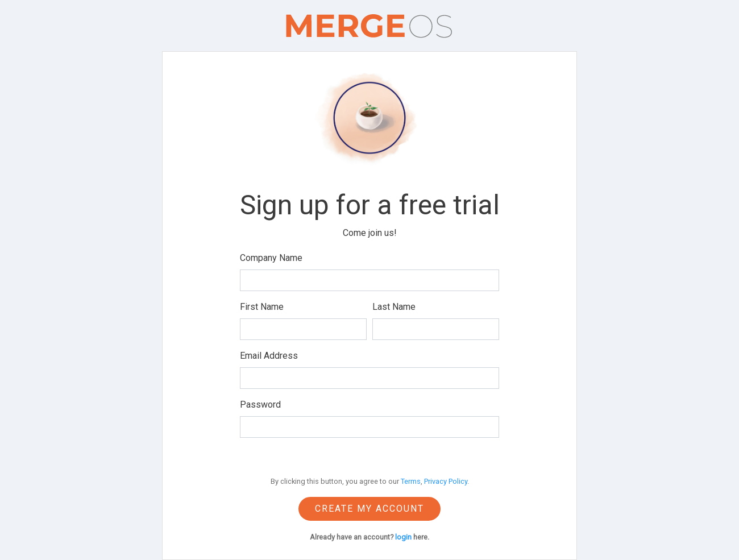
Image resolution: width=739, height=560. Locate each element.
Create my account (369, 509)
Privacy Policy (446, 481)
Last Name (394, 307)
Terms (411, 481)
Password (260, 405)
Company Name (271, 258)
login (403, 537)
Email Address (269, 356)
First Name (262, 307)
